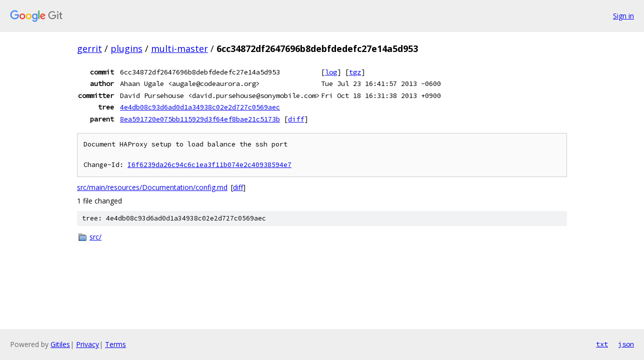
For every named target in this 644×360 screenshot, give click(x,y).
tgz (355, 72)
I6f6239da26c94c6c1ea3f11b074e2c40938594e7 (209, 165)
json (626, 344)
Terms (115, 344)
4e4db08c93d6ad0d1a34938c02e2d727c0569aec (200, 107)
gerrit (89, 48)
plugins (126, 48)
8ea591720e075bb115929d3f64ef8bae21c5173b (200, 119)
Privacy (87, 344)
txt (602, 344)
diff (296, 119)
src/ (95, 237)
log (331, 72)
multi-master (179, 48)
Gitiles (60, 344)
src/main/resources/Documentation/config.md (152, 187)
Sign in (623, 16)
